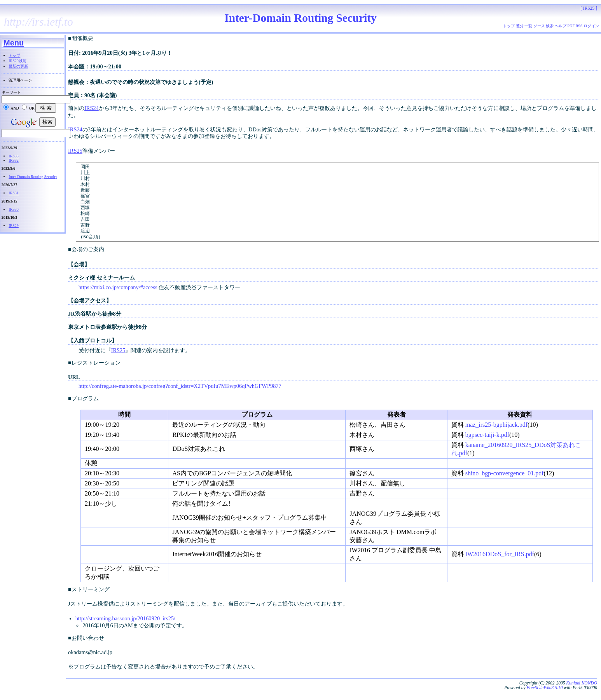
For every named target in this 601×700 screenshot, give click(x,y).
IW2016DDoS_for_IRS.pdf (500, 564)
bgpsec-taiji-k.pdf (487, 445)
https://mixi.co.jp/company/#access (118, 297)
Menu (14, 43)
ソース (539, 26)
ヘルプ (561, 26)
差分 (520, 26)
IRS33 (14, 156)
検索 (550, 26)
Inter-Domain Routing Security (33, 177)
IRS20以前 (17, 61)
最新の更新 (18, 66)
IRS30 (14, 209)
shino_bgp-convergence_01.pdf (505, 483)
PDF (571, 26)
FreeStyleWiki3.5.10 (544, 698)
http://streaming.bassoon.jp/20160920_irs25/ (125, 628)
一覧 (528, 26)
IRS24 (92, 108)
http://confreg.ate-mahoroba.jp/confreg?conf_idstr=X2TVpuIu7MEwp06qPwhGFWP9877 (180, 396)
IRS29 (14, 226)
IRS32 (14, 160)
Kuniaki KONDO (582, 693)
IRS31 (14, 193)
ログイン (591, 26)
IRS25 (75, 151)
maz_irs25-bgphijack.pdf (496, 435)
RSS (579, 26)
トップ (14, 55)
